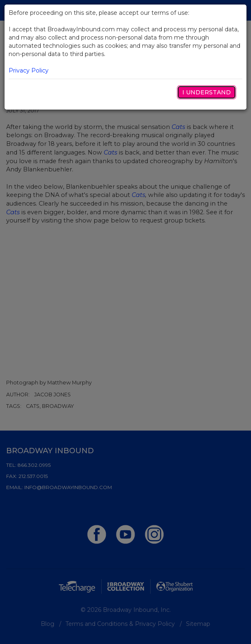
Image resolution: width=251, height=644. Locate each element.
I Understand (207, 92)
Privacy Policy (29, 70)
